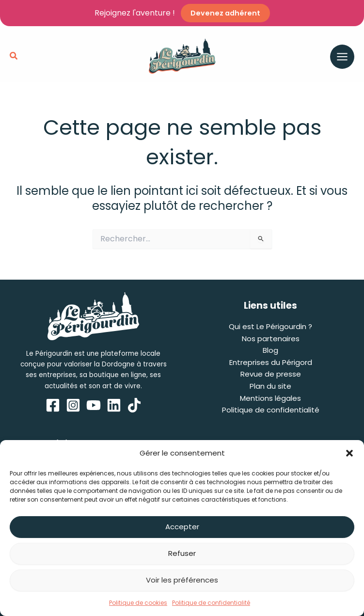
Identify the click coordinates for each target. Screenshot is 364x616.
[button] (349, 453)
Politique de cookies (138, 603)
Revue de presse (271, 374)
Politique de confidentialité (211, 603)
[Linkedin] (114, 405)
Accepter (182, 527)
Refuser (182, 553)
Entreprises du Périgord (271, 362)
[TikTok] (134, 405)
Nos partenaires (271, 339)
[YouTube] (94, 405)
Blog (270, 350)
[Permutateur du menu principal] (342, 57)
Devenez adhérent (225, 13)
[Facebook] (53, 405)
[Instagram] (73, 405)
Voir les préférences (182, 580)
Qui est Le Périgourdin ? (270, 326)
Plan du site (270, 386)
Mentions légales (270, 398)
